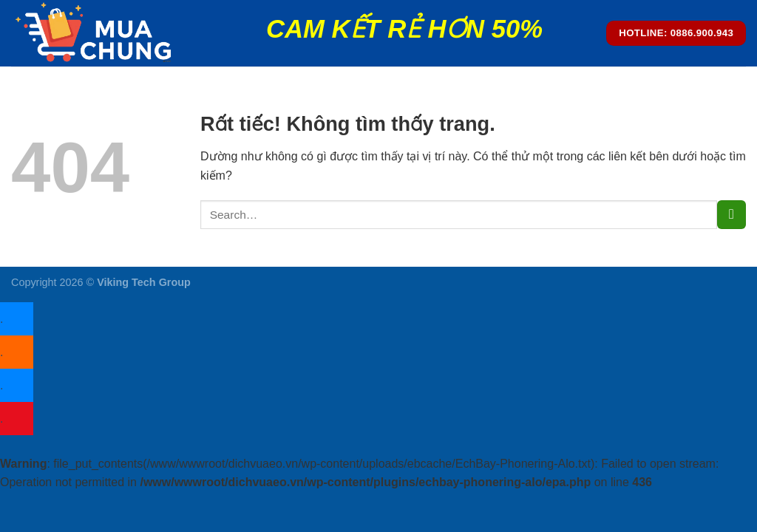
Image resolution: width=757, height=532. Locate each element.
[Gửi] (731, 215)
